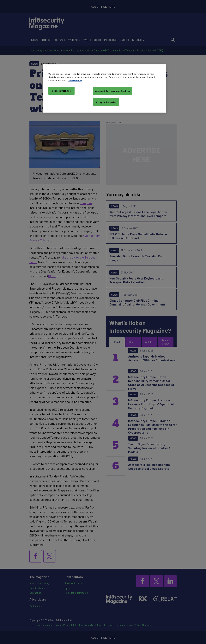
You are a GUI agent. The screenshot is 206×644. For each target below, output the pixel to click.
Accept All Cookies (106, 102)
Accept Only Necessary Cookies (113, 91)
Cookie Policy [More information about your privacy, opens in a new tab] (75, 80)
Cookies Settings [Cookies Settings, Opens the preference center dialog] (61, 91)
